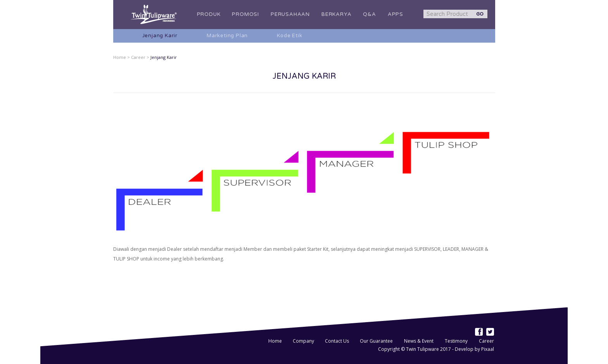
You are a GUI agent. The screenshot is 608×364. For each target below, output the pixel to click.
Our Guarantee (376, 341)
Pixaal (488, 349)
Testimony (456, 341)
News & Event (419, 341)
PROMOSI (245, 14)
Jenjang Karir (160, 36)
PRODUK (209, 14)
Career (486, 341)
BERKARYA (336, 14)
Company (304, 341)
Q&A (369, 14)
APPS (396, 14)
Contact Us (338, 341)
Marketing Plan (227, 36)
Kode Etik (289, 36)
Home (276, 341)
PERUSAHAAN (290, 14)
